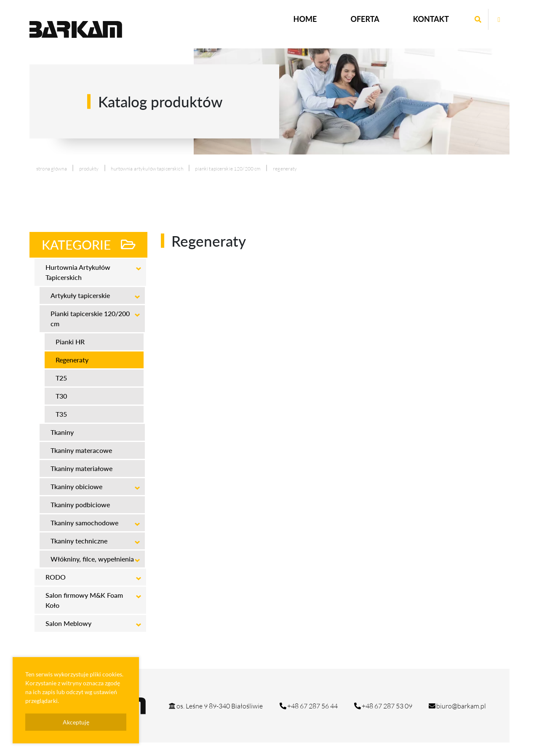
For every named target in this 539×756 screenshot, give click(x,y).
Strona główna (52, 169)
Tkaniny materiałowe (81, 468)
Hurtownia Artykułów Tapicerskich (147, 169)
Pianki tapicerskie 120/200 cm (228, 169)
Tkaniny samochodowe (84, 523)
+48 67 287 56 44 (308, 706)
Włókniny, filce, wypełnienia (92, 559)
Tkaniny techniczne (79, 541)
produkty (89, 169)
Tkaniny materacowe (81, 450)
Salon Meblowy (68, 623)
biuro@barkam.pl (457, 706)
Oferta (365, 19)
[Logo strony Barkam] (76, 29)
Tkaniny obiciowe (76, 486)
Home (305, 19)
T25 (61, 378)
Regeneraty (72, 360)
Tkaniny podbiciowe (80, 504)
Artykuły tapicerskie (80, 295)
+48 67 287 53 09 (383, 706)
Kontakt (431, 19)
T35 (61, 414)
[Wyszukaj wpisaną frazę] (478, 19)
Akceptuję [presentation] (76, 722)
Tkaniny (62, 432)
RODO (56, 577)
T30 (61, 396)
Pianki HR (70, 342)
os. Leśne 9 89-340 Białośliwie (215, 706)
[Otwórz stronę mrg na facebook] (499, 19)
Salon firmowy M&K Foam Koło (84, 600)
